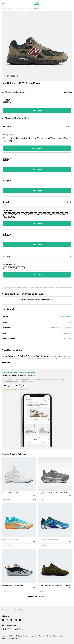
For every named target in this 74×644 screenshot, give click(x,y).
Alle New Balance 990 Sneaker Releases (37, 299)
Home (4, 9)
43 (44, 138)
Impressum (33, 636)
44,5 (53, 138)
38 (14, 138)
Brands (4, 636)
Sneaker (11, 9)
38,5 (18, 138)
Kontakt (61, 636)
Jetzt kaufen (37, 111)
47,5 (5, 141)
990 (30, 9)
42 (36, 138)
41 (31, 138)
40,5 (27, 138)
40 (23, 138)
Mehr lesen (7, 363)
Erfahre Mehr (7, 289)
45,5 (62, 138)
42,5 (40, 138)
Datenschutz (52, 636)
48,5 (10, 141)
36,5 (10, 138)
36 (5, 138)
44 (49, 138)
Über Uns (42, 636)
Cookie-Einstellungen (9, 638)
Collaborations (22, 636)
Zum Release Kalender (37, 597)
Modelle (11, 636)
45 (58, 138)
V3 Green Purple (40, 9)
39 (23, 214)
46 (66, 138)
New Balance (21, 9)
